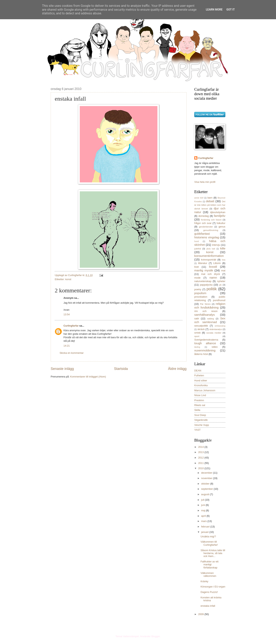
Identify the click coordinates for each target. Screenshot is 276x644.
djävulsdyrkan (218, 212)
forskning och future (211, 220)
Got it (230, 10)
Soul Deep (200, 415)
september (207, 489)
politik (212, 289)
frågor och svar (203, 223)
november (207, 478)
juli (203, 500)
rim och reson (206, 311)
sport (197, 336)
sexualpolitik (201, 326)
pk (220, 285)
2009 (201, 614)
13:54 (67, 314)
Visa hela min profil (205, 182)
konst (68, 279)
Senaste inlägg (62, 369)
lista (224, 260)
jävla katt (211, 249)
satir (197, 319)
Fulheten (199, 375)
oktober (206, 484)
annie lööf (199, 198)
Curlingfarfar (71, 326)
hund (197, 241)
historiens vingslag (207, 237)
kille (223, 248)
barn (210, 198)
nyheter (221, 281)
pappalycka (206, 285)
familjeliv (220, 216)
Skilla (197, 410)
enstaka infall (208, 606)
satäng (210, 319)
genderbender (206, 227)
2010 (201, 468)
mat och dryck (210, 274)
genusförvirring (211, 230)
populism (200, 293)
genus (222, 227)
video (215, 347)
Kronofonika (201, 385)
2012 (201, 458)
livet (197, 267)
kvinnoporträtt (209, 260)
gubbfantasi (202, 234)
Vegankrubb (201, 420)
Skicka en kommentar (72, 353)
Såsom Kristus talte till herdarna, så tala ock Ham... (213, 553)
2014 (201, 447)
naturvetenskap (203, 281)
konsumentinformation (209, 256)
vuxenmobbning (205, 350)
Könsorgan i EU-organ (213, 587)
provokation (201, 297)
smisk (197, 333)
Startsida (121, 369)
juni (203, 505)
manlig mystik (204, 270)
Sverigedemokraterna (206, 340)
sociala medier (214, 333)
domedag (204, 216)
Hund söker (201, 380)
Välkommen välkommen (208, 574)
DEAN (198, 371)
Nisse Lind (200, 395)
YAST (197, 430)
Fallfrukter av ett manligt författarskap (209, 565)
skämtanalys (216, 329)
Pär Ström (205, 304)
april (204, 516)
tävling (197, 347)
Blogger (156, 636)
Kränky (204, 581)
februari (206, 527)
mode (197, 278)
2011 (201, 463)
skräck (201, 329)
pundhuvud (219, 300)
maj (203, 510)
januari (205, 532)
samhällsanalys (205, 315)
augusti (205, 494)
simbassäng (220, 326)
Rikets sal (200, 405)
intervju (216, 245)
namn (213, 278)
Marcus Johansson (205, 390)
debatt (210, 201)
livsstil (213, 267)
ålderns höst (201, 354)
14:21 (67, 346)
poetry (198, 289)
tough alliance (205, 343)
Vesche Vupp (202, 425)
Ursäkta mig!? (208, 536)
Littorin (217, 263)
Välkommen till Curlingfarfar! (209, 543)
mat (223, 271)
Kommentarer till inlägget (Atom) (88, 377)
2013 (201, 452)
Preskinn (199, 400)
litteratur (203, 263)
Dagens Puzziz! (209, 592)
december (207, 473)
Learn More (214, 10)
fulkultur (221, 223)
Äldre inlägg (177, 369)
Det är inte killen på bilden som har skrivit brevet (210, 205)
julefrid (198, 249)
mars (204, 521)
